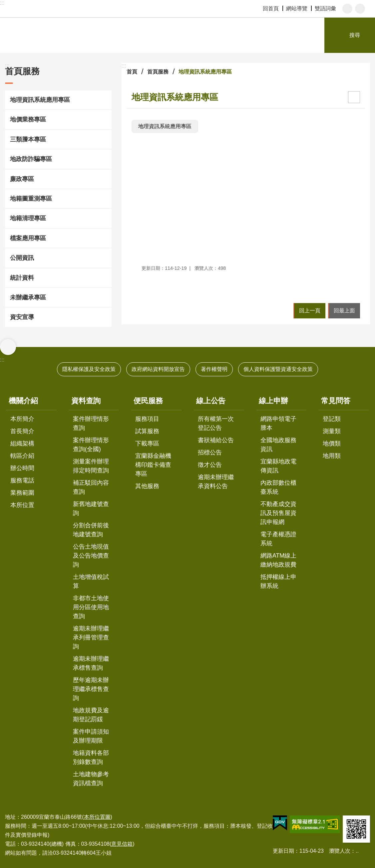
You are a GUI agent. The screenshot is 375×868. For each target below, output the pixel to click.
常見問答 (336, 401)
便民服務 (148, 401)
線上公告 (211, 401)
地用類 (332, 456)
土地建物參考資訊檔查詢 (91, 779)
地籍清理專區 (28, 218)
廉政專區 (22, 179)
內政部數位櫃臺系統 (278, 487)
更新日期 (283, 851)
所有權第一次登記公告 (216, 423)
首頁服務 (22, 71)
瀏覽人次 (340, 851)
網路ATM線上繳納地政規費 (279, 560)
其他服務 (147, 486)
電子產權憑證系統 (278, 539)
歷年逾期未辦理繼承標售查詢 (91, 689)
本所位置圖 (97, 817)
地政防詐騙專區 (31, 159)
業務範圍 (22, 493)
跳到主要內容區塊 (3, 3)
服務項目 (147, 419)
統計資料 (22, 278)
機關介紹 (23, 401)
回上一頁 (310, 311)
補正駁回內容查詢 (91, 487)
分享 (360, 9)
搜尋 (355, 35)
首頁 (132, 72)
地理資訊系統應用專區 (40, 100)
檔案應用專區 (28, 238)
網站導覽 (297, 8)
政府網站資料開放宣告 (158, 369)
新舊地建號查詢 (91, 509)
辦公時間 (22, 468)
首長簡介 (22, 431)
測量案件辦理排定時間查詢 (91, 466)
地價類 (332, 443)
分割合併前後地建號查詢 (91, 530)
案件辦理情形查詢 (91, 423)
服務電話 (22, 480)
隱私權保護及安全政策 (89, 369)
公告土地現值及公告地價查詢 (91, 556)
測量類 (332, 431)
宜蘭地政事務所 (77, 35)
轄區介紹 (22, 456)
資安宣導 (22, 317)
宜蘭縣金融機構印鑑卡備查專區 (153, 465)
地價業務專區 (28, 119)
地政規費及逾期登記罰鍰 (91, 715)
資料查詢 (86, 401)
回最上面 (344, 311)
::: (2, 3)
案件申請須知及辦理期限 (91, 736)
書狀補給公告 (216, 440)
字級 (347, 9)
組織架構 (22, 443)
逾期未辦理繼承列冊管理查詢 (91, 637)
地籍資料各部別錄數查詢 (91, 757)
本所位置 (22, 505)
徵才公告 (210, 465)
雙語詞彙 (325, 8)
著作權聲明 (214, 369)
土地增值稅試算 (91, 581)
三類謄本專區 (28, 139)
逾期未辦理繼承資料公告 (216, 482)
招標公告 (210, 452)
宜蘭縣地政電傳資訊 (278, 466)
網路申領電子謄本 (278, 423)
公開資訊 (22, 258)
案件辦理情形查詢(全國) (91, 445)
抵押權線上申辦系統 (278, 581)
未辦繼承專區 (28, 297)
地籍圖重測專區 (31, 199)
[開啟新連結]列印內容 (354, 97)
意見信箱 (122, 844)
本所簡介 (22, 419)
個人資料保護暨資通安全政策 (278, 369)
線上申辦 (273, 401)
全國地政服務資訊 (278, 445)
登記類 (332, 419)
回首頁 (271, 8)
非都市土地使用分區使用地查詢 (91, 607)
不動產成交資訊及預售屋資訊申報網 (278, 513)
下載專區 (147, 443)
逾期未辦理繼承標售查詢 (91, 663)
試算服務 (147, 431)
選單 (8, 347)
